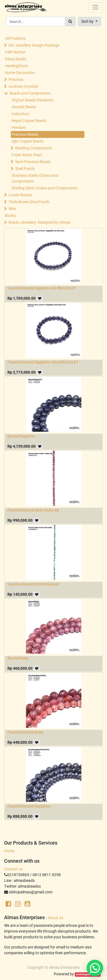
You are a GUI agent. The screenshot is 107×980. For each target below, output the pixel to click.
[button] (89, 22)
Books (10, 215)
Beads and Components (30, 93)
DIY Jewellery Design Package (34, 45)
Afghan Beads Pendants (32, 100)
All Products (15, 38)
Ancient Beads (24, 107)
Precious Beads (25, 134)
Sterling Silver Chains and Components (45, 188)
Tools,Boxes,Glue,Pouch (29, 202)
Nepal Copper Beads (29, 121)
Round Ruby (18, 658)
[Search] (70, 22)
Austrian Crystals (23, 86)
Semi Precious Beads (33, 162)
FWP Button (15, 52)
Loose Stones (20, 195)
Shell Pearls (25, 169)
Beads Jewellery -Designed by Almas (39, 222)
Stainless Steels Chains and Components (35, 178)
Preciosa (16, 79)
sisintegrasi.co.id (88, 974)
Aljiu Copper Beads (28, 141)
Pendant (19, 127)
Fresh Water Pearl (27, 155)
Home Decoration (20, 73)
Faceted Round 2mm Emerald (33, 584)
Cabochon (20, 114)
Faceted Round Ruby (26, 732)
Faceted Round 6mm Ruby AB (33, 510)
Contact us (14, 869)
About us (55, 918)
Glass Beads (16, 59)
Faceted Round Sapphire (29, 806)
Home (9, 851)
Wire (12, 209)
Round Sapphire (21, 436)
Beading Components (34, 148)
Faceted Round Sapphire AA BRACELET (42, 288)
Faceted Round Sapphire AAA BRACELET (43, 362)
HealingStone (16, 66)
